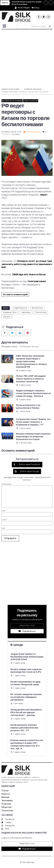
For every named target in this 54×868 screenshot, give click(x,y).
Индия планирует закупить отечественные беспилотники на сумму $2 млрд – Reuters (34, 393)
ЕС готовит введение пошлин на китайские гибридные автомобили (26, 697)
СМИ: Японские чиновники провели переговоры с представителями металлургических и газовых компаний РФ (32, 361)
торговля (7, 317)
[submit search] (50, 26)
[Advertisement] (27, 58)
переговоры (26, 312)
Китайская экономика (33, 89)
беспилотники (37, 308)
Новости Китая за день (10, 89)
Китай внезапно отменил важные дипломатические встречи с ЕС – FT (24, 728)
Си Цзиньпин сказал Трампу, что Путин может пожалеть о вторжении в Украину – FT (33, 422)
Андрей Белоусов (20, 308)
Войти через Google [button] (29, 471)
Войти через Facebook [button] (29, 464)
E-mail (4, 520)
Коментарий (6, 484)
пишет (44, 195)
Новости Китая (31, 101)
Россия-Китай (41, 312)
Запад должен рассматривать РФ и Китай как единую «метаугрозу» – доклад (26, 712)
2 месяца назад (24, 443)
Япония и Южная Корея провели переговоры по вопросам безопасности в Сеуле (33, 437)
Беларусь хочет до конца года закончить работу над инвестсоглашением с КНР (27, 264)
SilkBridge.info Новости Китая (29, 274)
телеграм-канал (37, 281)
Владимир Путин (10, 312)
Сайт (3, 528)
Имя (4, 511)
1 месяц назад (23, 411)
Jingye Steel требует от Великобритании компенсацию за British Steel (27, 657)
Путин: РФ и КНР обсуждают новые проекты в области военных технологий (31, 379)
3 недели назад (23, 370)
